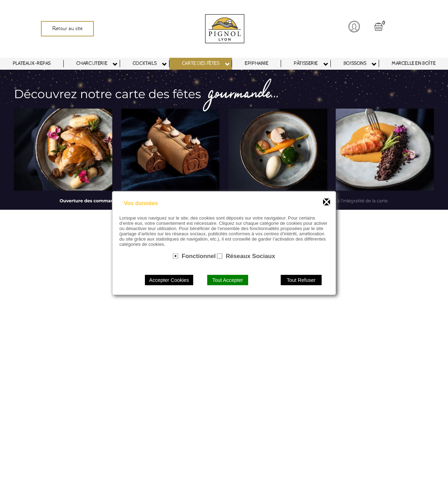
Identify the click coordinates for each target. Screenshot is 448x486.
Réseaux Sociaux (250, 256)
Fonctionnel (199, 256)
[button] (354, 27)
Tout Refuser (301, 280)
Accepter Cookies (169, 280)
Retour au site (67, 29)
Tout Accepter (227, 280)
